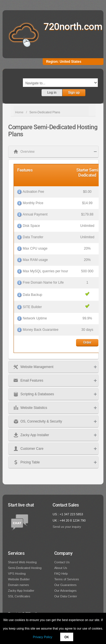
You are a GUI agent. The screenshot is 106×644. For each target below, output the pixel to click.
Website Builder (19, 579)
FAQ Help (61, 574)
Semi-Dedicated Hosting (25, 568)
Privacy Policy (42, 637)
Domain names (18, 585)
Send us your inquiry (67, 527)
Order (87, 342)
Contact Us (62, 562)
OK (67, 637)
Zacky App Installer (21, 591)
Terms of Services (67, 579)
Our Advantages (65, 591)
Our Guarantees (65, 585)
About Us (61, 568)
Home (19, 112)
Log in (52, 93)
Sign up (74, 93)
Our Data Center (66, 596)
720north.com (73, 26)
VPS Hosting (17, 574)
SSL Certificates (19, 596)
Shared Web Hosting (22, 562)
